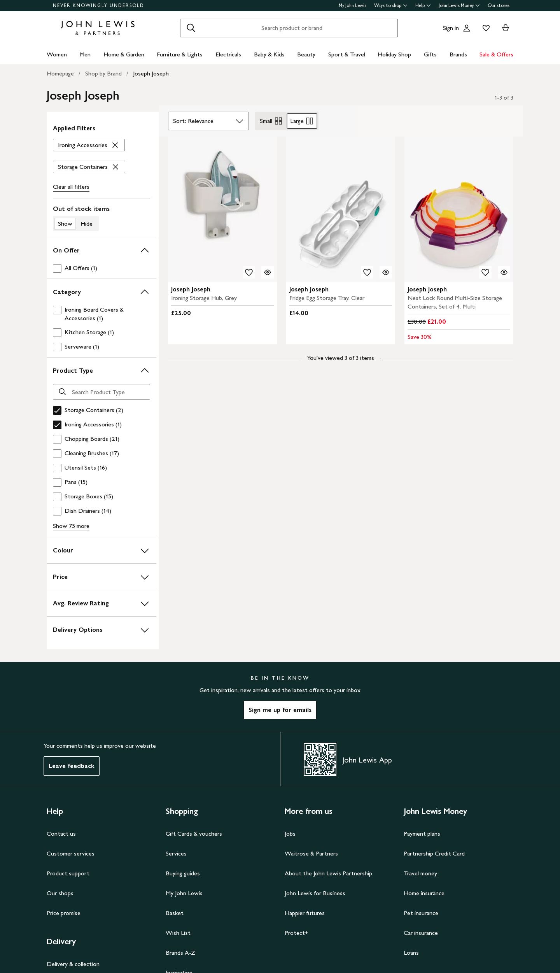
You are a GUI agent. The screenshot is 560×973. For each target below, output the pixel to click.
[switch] (101, 218)
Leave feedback (72, 766)
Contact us (61, 834)
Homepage (60, 73)
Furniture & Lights (180, 54)
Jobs (290, 834)
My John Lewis (353, 5)
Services (176, 853)
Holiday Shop (394, 54)
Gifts (430, 54)
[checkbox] (101, 268)
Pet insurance (421, 913)
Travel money (420, 873)
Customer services (71, 853)
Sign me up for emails (280, 710)
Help (423, 5)
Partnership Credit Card (434, 853)
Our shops (60, 893)
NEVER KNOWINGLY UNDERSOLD (99, 5)
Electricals (228, 54)
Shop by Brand (103, 73)
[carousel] (222, 209)
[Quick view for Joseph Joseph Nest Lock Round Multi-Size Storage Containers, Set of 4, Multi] (504, 272)
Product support (68, 873)
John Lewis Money (459, 5)
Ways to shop (391, 5)
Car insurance (421, 933)
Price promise (64, 913)
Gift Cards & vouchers (194, 834)
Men (85, 54)
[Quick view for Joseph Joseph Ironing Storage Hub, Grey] (268, 272)
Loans (411, 953)
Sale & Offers (496, 54)
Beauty (306, 54)
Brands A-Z (180, 953)
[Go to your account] (467, 28)
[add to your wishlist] (249, 272)
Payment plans (422, 834)
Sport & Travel (347, 54)
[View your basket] (506, 28)
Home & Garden (124, 54)
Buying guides (183, 873)
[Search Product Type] (101, 392)
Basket (175, 913)
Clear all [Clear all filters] (71, 187)
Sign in (451, 28)
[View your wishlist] (485, 28)
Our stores (499, 5)
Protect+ (297, 933)
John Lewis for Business (315, 893)
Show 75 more (71, 526)
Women (57, 54)
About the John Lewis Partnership (328, 873)
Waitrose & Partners (311, 853)
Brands (458, 54)
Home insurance (424, 893)
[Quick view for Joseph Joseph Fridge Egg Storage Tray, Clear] (386, 272)
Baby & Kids (269, 54)
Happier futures (305, 913)
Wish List (178, 933)
